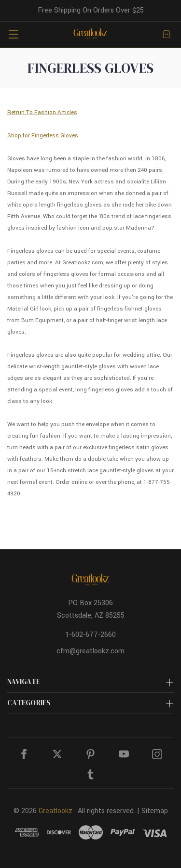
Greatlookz (56, 811)
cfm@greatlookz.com (90, 651)
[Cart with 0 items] (167, 34)
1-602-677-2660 (90, 635)
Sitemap (155, 811)
